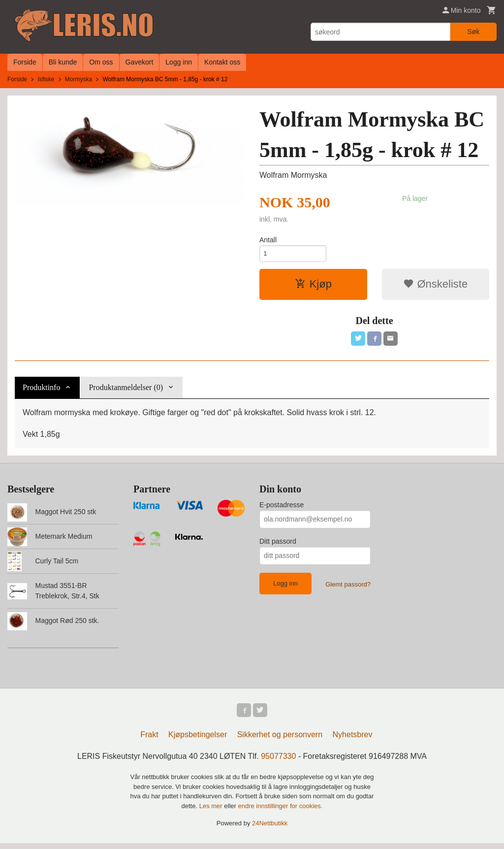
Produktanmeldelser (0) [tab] (126, 391)
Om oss (101, 62)
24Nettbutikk (270, 829)
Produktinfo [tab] (41, 391)
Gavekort (140, 62)
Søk (473, 32)
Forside (25, 62)
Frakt (149, 740)
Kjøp (313, 286)
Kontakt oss (222, 62)
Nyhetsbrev (353, 740)
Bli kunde (63, 62)
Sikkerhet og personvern (280, 740)
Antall (268, 240)
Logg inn (179, 62)
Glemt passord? (348, 588)
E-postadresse (282, 509)
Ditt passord (278, 545)
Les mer (212, 812)
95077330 (278, 762)
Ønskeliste (435, 286)
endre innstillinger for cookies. (280, 812)
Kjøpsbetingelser (198, 740)
